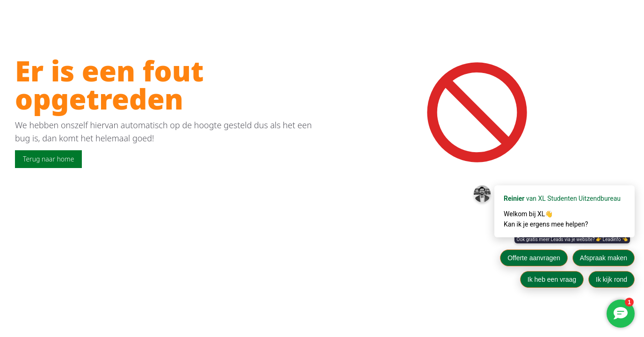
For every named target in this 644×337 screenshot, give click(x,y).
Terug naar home (48, 159)
